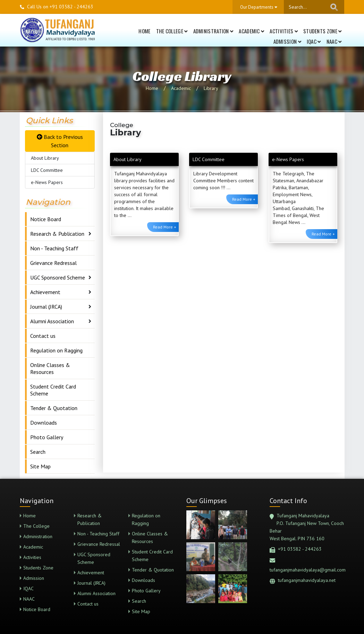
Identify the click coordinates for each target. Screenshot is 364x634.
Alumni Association (52, 321)
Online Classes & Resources (50, 368)
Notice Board (46, 219)
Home (144, 31)
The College (172, 31)
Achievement (45, 292)
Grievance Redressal (53, 263)
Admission (287, 41)
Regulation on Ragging (56, 350)
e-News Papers (47, 182)
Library (211, 88)
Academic (251, 31)
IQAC (314, 41)
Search (38, 452)
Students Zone (323, 31)
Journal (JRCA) (46, 307)
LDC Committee (47, 170)
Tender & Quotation (54, 408)
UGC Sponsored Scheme (58, 277)
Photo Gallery (47, 437)
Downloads (44, 423)
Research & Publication (57, 234)
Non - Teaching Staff (54, 248)
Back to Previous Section (60, 141)
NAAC (334, 41)
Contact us (43, 336)
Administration (213, 31)
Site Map (40, 466)
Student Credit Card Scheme (53, 390)
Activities (284, 31)
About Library (45, 158)
